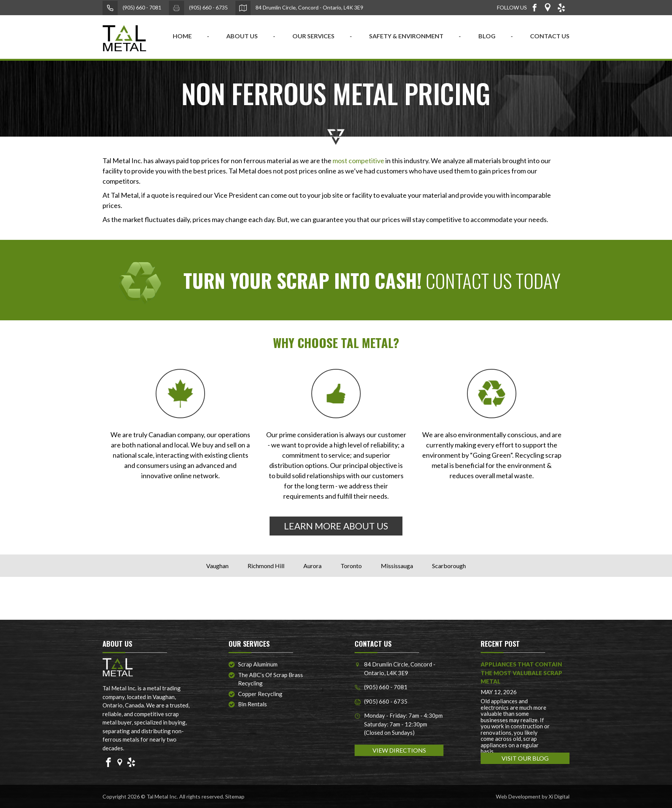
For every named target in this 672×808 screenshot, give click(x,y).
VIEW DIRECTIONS (399, 750)
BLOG (487, 36)
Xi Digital (559, 796)
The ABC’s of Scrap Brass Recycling (271, 679)
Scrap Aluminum (258, 664)
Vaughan (217, 566)
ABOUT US (242, 36)
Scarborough (449, 566)
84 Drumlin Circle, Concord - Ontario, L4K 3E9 (299, 8)
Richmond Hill (266, 566)
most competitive (358, 161)
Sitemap (235, 796)
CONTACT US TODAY (372, 280)
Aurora (312, 566)
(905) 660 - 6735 (198, 8)
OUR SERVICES (313, 36)
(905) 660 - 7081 (132, 8)
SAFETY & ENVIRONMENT (406, 36)
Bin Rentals (252, 704)
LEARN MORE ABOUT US (336, 526)
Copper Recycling (260, 694)
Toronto (351, 566)
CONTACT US (550, 36)
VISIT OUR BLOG (525, 758)
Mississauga (397, 566)
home (182, 36)
